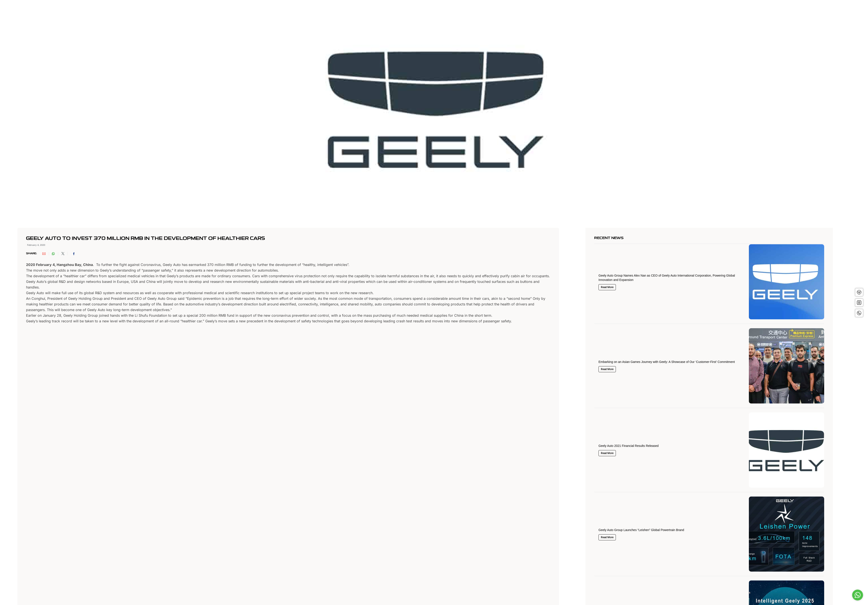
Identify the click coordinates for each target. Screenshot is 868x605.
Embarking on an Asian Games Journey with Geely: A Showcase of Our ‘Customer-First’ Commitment (667, 362)
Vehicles (414, 13)
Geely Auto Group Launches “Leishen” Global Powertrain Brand (641, 530)
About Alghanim (385, 13)
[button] (46, 254)
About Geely (352, 13)
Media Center (508, 13)
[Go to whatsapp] (858, 595)
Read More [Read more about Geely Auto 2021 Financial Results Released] (607, 453)
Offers (461, 13)
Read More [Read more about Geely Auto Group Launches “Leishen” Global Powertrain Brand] (607, 537)
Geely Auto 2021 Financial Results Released (629, 446)
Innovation (439, 13)
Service (481, 13)
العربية (558, 13)
